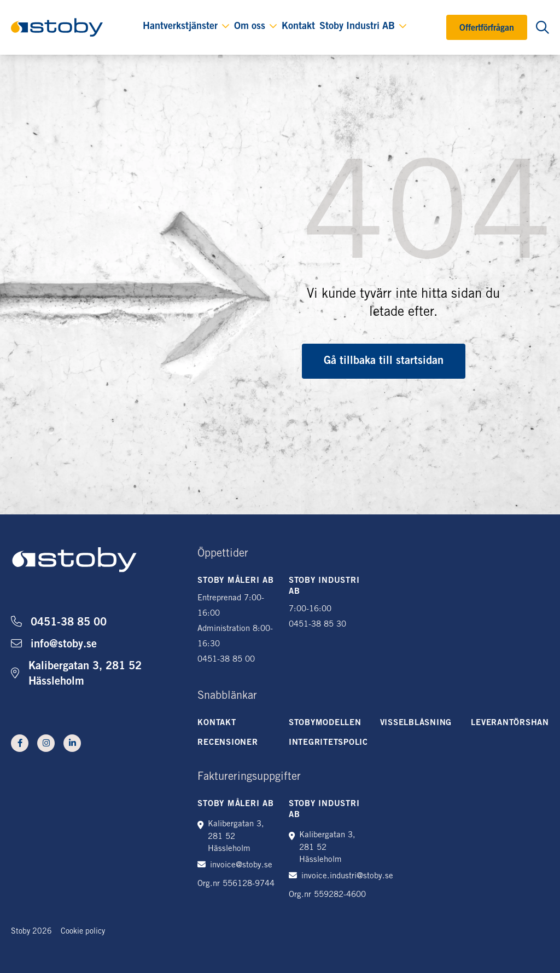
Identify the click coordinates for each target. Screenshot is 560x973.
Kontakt (298, 27)
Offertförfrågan (487, 28)
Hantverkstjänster (180, 27)
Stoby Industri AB (357, 27)
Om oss (250, 27)
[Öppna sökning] (542, 27)
